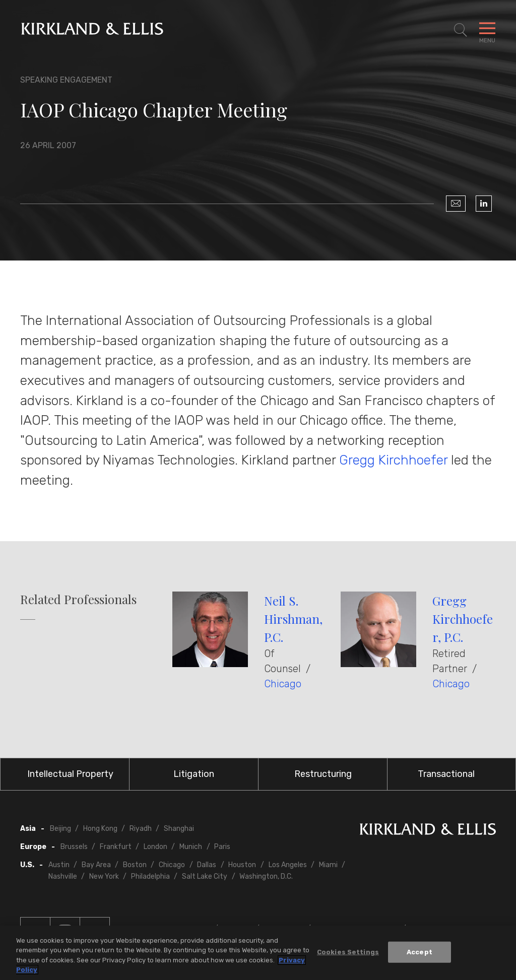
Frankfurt (116, 847)
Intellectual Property (70, 774)
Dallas (207, 865)
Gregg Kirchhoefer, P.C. (463, 619)
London (155, 847)
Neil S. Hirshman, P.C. (293, 619)
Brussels (74, 847)
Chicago (283, 684)
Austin (59, 865)
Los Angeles (288, 865)
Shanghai (179, 829)
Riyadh (141, 829)
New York (104, 876)
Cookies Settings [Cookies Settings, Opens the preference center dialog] (348, 952)
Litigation (194, 774)
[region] (258, 953)
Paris (222, 847)
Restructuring (323, 774)
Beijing (60, 829)
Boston (135, 865)
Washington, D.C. (266, 876)
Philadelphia (150, 876)
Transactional (446, 774)
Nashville (63, 876)
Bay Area (96, 865)
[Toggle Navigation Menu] (487, 30)
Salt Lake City (205, 876)
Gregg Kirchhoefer (393, 460)
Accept (420, 952)
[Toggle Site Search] (461, 30)
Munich (191, 847)
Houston (242, 865)
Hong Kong (100, 829)
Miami (328, 865)
